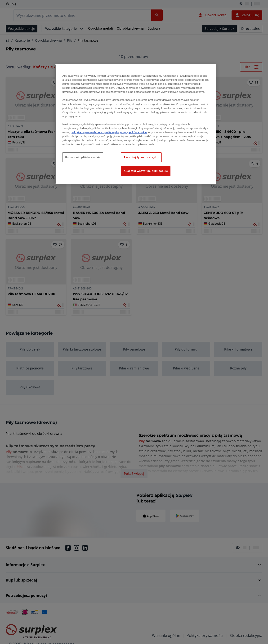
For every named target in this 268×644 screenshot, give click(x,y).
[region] (136, 124)
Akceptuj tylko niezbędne (141, 157)
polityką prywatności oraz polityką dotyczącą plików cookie (109, 132)
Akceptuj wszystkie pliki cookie (146, 171)
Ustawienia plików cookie (83, 157)
